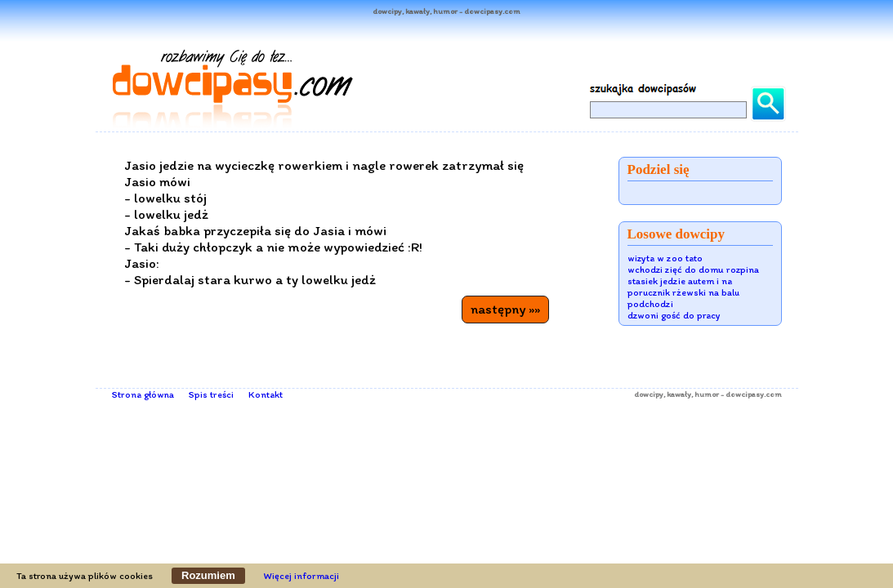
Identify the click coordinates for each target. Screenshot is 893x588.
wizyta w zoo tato (665, 258)
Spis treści (211, 394)
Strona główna (143, 394)
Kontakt (266, 394)
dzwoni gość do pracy (674, 315)
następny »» (505, 309)
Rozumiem (208, 575)
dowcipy (649, 394)
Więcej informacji (301, 576)
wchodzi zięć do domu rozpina (693, 269)
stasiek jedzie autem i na (680, 281)
